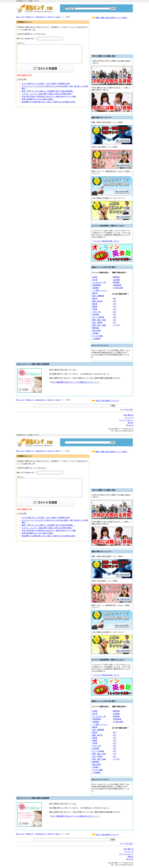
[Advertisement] (112, 38)
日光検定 (58, 17)
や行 (115, 317)
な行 (115, 309)
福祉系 (95, 293)
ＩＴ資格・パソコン (100, 290)
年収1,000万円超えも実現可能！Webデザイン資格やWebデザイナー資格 (49, 96)
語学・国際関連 (98, 296)
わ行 (115, 322)
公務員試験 (117, 285)
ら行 (115, 320)
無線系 (95, 306)
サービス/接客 (98, 336)
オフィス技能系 (98, 317)
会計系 (95, 280)
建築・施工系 (97, 301)
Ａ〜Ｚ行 (116, 325)
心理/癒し (96, 333)
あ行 (115, 298)
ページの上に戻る (127, 410)
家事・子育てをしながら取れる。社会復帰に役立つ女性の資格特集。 (48, 91)
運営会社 (131, 423)
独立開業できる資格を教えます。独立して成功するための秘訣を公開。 (49, 102)
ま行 (115, 314)
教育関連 (96, 328)
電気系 (95, 304)
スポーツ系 (96, 312)
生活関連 (96, 315)
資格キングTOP (20, 17)
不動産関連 (96, 285)
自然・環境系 (97, 323)
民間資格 (116, 282)
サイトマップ (129, 418)
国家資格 (116, 277)
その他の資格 (118, 288)
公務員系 (96, 288)
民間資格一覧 (29, 17)
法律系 (95, 277)
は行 (115, 312)
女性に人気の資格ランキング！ (108, 401)
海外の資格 (96, 331)
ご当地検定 (96, 339)
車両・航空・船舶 (99, 325)
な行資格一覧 (50, 17)
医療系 (95, 298)
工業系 (95, 309)
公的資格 (116, 280)
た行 (115, 306)
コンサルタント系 (99, 282)
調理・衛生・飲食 (99, 320)
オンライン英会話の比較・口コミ (107, 241)
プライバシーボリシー (126, 420)
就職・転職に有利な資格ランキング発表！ (112, 18)
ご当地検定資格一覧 (40, 17)
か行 (115, 301)
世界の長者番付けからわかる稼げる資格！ (38, 99)
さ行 (115, 304)
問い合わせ (130, 425)
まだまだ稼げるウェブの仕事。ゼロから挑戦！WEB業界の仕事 (46, 84)
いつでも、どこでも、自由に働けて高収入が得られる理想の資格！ (47, 94)
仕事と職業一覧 (128, 415)
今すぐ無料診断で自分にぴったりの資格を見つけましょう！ (75, 382)
